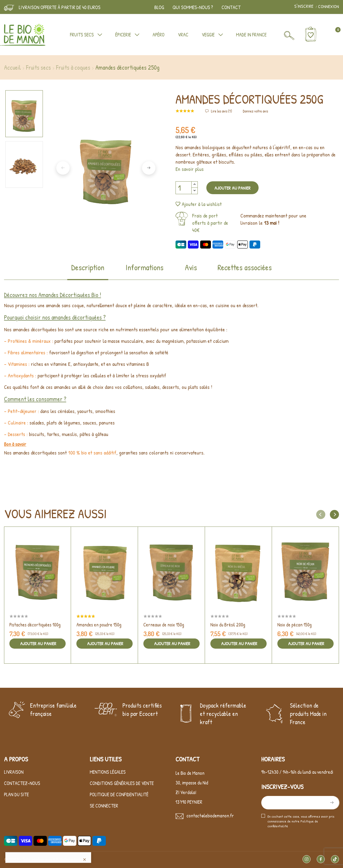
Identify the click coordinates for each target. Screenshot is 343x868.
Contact (231, 7)
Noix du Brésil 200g (228, 625)
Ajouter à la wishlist (199, 204)
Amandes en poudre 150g (99, 625)
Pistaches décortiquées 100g (35, 625)
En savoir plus (190, 169)
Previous (63, 168)
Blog (159, 7)
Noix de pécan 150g (294, 625)
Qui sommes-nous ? (193, 7)
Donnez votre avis (255, 111)
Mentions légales (108, 858)
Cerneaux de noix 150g (164, 625)
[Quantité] (184, 188)
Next (149, 168)
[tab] (88, 271)
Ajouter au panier (232, 188)
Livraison (14, 858)
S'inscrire (304, 6)
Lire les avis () (221, 111)
